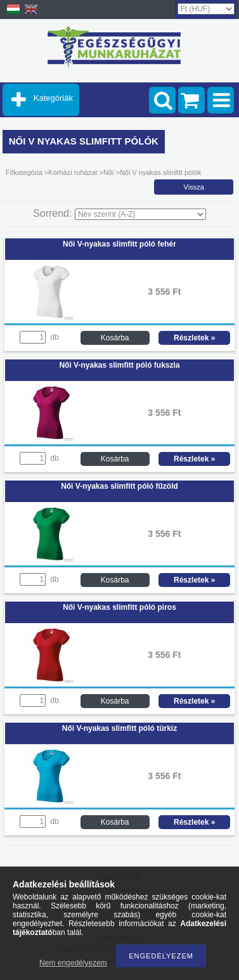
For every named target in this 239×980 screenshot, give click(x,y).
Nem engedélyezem (73, 963)
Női (109, 172)
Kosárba (115, 338)
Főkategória (24, 172)
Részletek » (194, 338)
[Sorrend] (140, 214)
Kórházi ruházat (74, 172)
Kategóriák (53, 98)
